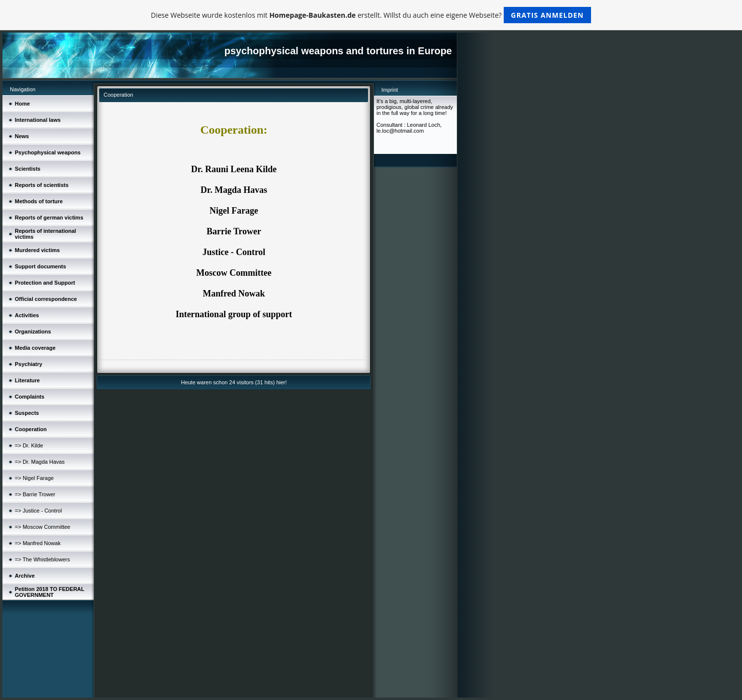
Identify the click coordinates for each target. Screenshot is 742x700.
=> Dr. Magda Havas (40, 462)
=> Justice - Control (38, 511)
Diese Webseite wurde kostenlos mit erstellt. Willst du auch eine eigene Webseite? (371, 15)
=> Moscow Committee (42, 527)
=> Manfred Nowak (38, 543)
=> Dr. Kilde (29, 445)
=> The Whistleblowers (42, 559)
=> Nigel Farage (34, 478)
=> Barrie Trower (35, 494)
